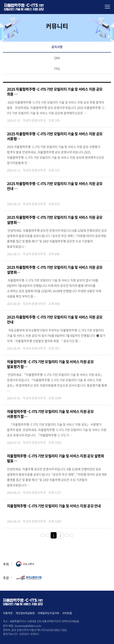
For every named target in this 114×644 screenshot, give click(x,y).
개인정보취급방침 (25, 613)
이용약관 (8, 613)
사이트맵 (67, 613)
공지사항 (57, 47)
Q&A (57, 58)
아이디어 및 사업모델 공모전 (24, 7)
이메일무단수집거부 (48, 613)
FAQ (57, 68)
